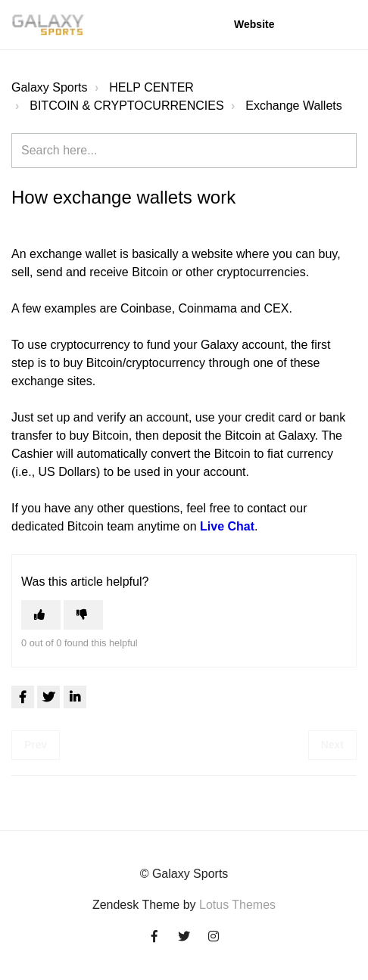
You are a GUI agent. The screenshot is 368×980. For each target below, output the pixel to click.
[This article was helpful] (41, 615)
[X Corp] (48, 697)
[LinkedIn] (75, 697)
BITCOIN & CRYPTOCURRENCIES (126, 106)
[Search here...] (184, 151)
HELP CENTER (151, 87)
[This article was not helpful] (83, 615)
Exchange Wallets (293, 106)
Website (254, 24)
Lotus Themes (237, 905)
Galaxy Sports (49, 87)
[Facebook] (23, 697)
